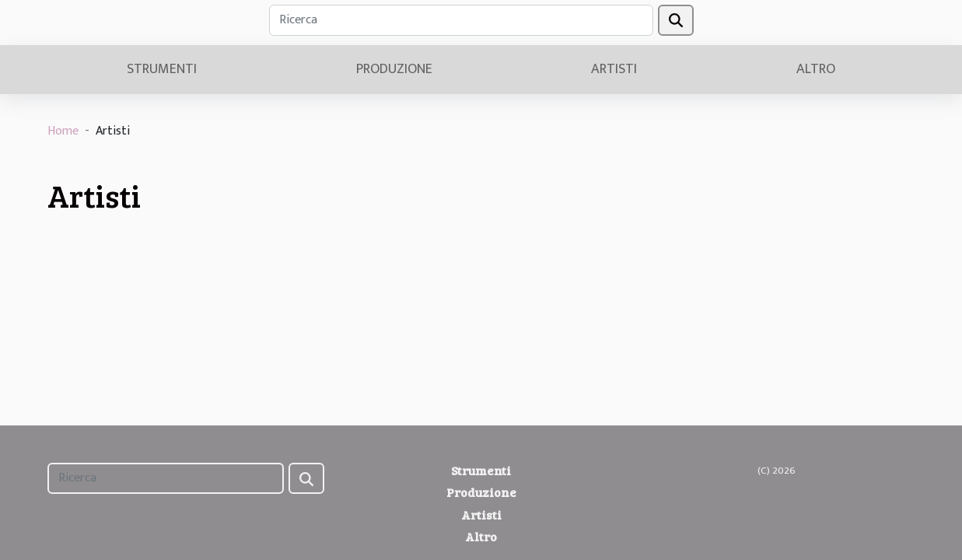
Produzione (394, 69)
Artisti (614, 69)
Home (63, 131)
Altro (816, 69)
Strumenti (162, 69)
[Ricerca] (461, 20)
